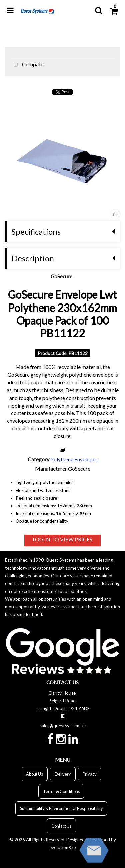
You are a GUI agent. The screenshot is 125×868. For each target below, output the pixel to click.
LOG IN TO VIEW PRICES (62, 539)
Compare (27, 65)
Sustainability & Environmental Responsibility (61, 808)
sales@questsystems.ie (63, 726)
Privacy (90, 774)
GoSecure (61, 277)
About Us (34, 774)
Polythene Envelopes (74, 459)
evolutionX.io (63, 847)
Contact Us (61, 826)
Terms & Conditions (61, 791)
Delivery (63, 774)
